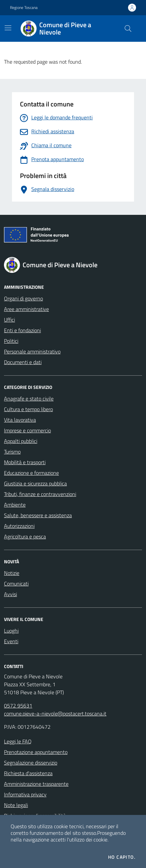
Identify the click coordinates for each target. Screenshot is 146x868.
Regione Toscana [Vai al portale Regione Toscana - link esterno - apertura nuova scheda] (24, 8)
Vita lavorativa (20, 420)
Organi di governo (23, 298)
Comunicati (16, 584)
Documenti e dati (23, 362)
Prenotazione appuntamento (36, 752)
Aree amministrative (26, 309)
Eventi (11, 641)
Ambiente (15, 505)
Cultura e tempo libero (28, 409)
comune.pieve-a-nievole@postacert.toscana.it (55, 713)
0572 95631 (18, 706)
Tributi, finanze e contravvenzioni (40, 494)
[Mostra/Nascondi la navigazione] (8, 28)
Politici (11, 341)
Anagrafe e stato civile (29, 399)
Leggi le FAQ (18, 741)
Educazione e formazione (31, 473)
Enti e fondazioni (22, 330)
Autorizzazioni (19, 526)
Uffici (9, 320)
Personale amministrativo (32, 351)
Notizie (12, 573)
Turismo (12, 452)
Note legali (16, 805)
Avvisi (10, 594)
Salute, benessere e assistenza (38, 515)
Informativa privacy (25, 794)
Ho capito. (122, 857)
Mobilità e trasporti (25, 462)
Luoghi (11, 631)
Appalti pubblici (21, 441)
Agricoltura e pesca (25, 536)
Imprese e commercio (27, 430)
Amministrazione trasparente (36, 784)
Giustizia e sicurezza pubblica (35, 483)
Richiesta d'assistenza (28, 773)
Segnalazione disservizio (31, 763)
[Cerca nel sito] (128, 29)
